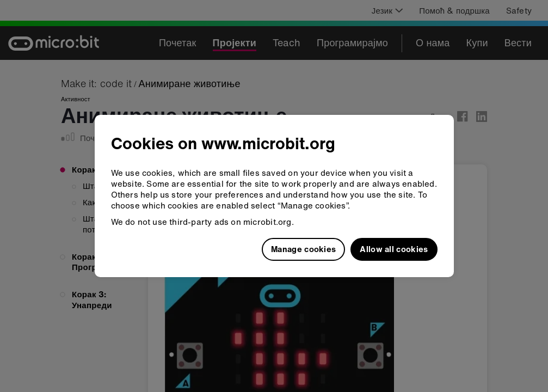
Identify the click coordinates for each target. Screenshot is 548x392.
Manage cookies (303, 249)
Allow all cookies (394, 249)
